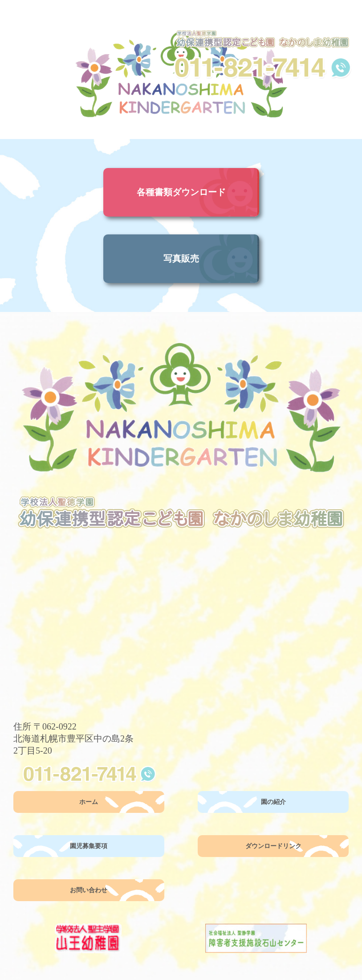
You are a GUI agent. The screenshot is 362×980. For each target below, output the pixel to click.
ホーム (89, 802)
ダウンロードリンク (273, 846)
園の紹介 (273, 802)
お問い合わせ (89, 890)
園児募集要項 (89, 846)
